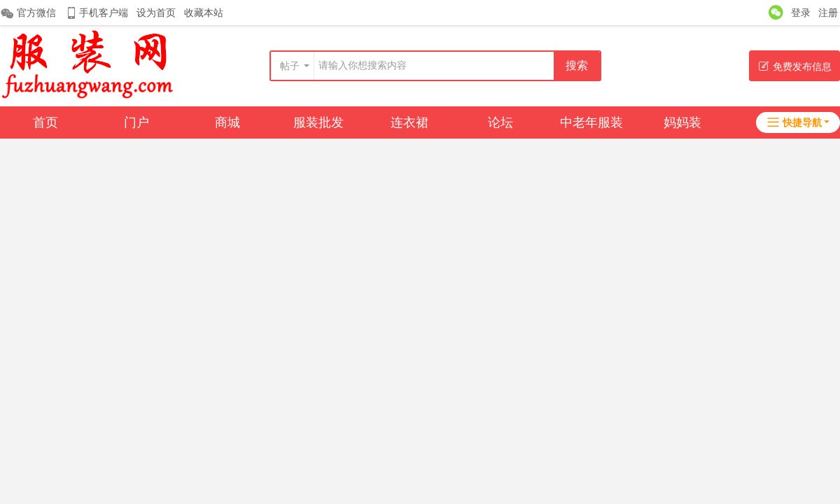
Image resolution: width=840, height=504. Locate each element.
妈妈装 (682, 122)
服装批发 (318, 122)
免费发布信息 (795, 66)
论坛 (500, 122)
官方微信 (28, 13)
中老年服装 (591, 122)
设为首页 (156, 13)
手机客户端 (96, 13)
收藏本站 (204, 13)
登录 (801, 13)
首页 (45, 122)
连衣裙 (409, 122)
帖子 (290, 66)
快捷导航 (794, 122)
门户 (136, 122)
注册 (828, 13)
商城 (227, 122)
